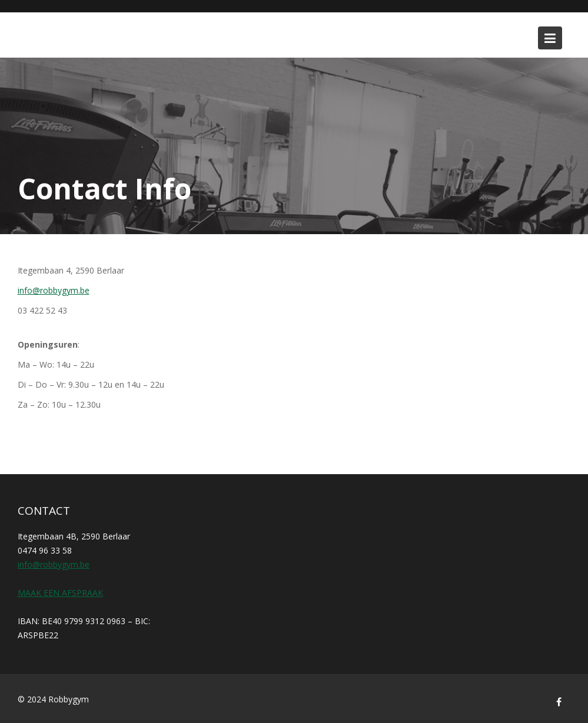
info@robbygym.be (54, 290)
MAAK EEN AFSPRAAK (60, 593)
